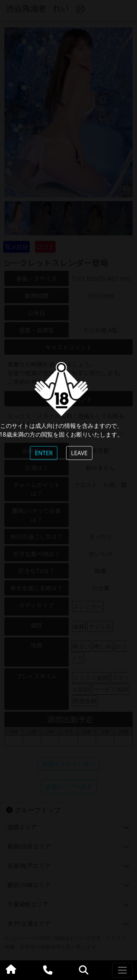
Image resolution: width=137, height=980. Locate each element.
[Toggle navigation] (122, 970)
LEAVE (79, 453)
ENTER (44, 453)
